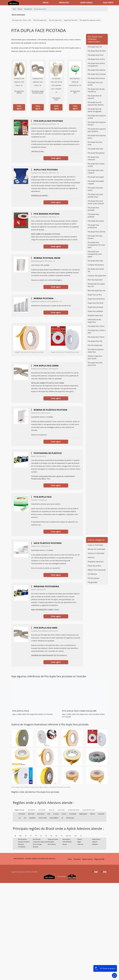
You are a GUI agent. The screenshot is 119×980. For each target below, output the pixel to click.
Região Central (19, 810)
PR (36, 836)
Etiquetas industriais (96, 562)
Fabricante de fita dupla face (95, 321)
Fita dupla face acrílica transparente (96, 65)
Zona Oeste (42, 810)
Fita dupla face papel (96, 177)
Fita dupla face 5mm (96, 55)
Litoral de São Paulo (89, 810)
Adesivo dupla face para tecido (95, 357)
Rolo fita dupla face (40, 20)
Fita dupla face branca (96, 78)
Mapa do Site (99, 859)
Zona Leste (61, 810)
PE (51, 836)
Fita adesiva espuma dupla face (96, 351)
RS (46, 836)
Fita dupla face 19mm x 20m (22, 20)
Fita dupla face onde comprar (96, 172)
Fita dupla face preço (96, 221)
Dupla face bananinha (96, 299)
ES (26, 836)
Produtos (64, 3)
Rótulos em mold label (96, 549)
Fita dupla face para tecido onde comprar (96, 202)
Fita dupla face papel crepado (96, 182)
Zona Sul (52, 810)
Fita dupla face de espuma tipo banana (96, 104)
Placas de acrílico (94, 566)
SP (31, 836)
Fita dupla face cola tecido (95, 84)
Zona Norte (31, 810)
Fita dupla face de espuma (95, 97)
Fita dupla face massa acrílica (96, 165)
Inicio (46, 3)
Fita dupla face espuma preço (97, 137)
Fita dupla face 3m (95, 47)
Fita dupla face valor (96, 261)
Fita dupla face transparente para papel (95, 254)
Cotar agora (19, 107)
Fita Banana (92, 574)
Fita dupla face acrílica (96, 59)
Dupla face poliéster (96, 311)
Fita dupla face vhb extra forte (95, 364)
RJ (15, 836)
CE (62, 836)
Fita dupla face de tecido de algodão (95, 110)
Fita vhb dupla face (55, 20)
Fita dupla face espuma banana (97, 123)
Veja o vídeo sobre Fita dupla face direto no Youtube (32, 714)
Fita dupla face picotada (93, 209)
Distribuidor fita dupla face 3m (96, 285)
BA (56, 836)
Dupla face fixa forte (71, 20)
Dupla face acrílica (95, 295)
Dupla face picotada (95, 307)
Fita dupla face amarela (97, 74)
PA (81, 836)
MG (20, 836)
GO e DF (68, 836)
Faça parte (108, 3)
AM (76, 836)
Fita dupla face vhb (95, 341)
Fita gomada (93, 582)
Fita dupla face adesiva (97, 70)
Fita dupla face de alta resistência (96, 90)
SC (41, 836)
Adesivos (91, 557)
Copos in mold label (95, 545)
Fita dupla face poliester (93, 215)
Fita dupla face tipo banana (95, 237)
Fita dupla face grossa (96, 153)
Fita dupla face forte (96, 149)
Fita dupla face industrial (93, 158)
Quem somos (86, 3)
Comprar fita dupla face (97, 276)
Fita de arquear (94, 578)
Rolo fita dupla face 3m (97, 291)
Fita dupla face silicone (96, 232)
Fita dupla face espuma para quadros (97, 130)
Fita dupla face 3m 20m (97, 51)
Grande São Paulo (74, 810)
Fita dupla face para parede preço (95, 196)
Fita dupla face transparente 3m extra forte (96, 245)
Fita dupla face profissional (93, 226)
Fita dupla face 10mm (96, 326)
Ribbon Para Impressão (97, 570)
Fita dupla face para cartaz (95, 189)
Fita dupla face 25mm (96, 337)
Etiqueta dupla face (95, 315)
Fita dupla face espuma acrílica (90, 20)
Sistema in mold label (96, 553)
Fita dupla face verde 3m (96, 270)
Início (70, 859)
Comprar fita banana (96, 265)
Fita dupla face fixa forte (95, 143)
